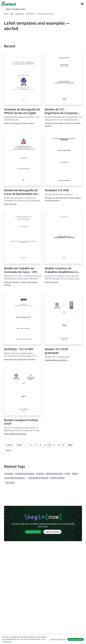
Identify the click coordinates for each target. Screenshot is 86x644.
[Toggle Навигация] (82, 4)
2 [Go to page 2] (31, 445)
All (12, 14)
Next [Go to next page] (71, 445)
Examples (30, 14)
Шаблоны (20, 14)
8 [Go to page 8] (59, 445)
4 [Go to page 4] (40, 445)
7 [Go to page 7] (54, 445)
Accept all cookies (76, 639)
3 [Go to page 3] (36, 445)
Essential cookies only (58, 639)
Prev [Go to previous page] (19, 445)
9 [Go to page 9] (64, 445)
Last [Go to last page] (9, 450)
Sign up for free (33, 532)
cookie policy (7, 641)
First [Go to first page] (9, 445)
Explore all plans (52, 532)
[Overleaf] (9, 4)
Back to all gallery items (15, 9)
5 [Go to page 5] (45, 445)
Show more (10, 483)
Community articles (45, 14)
